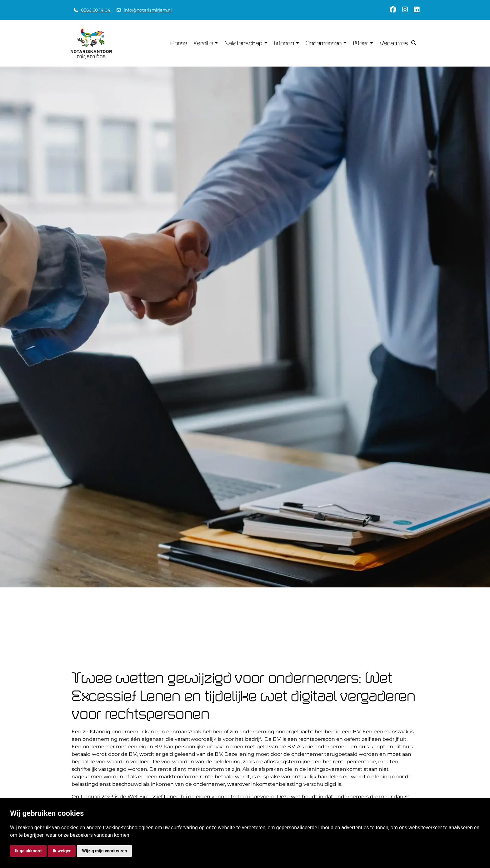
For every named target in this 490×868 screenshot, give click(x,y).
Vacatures (394, 43)
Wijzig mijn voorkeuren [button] (104, 851)
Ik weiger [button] (62, 851)
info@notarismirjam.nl (148, 10)
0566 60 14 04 (96, 10)
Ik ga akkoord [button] (28, 851)
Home (179, 43)
